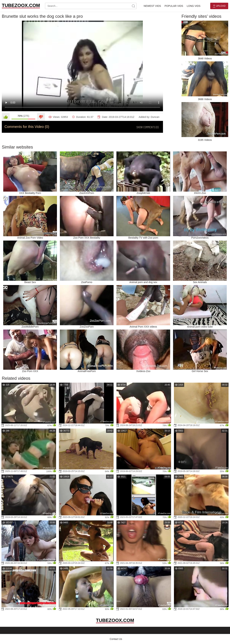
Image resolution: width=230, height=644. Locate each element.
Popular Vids (174, 6)
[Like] (6, 117)
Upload (219, 6)
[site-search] (133, 6)
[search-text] (91, 6)
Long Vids (194, 6)
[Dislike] (41, 117)
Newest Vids (152, 6)
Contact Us (116, 639)
